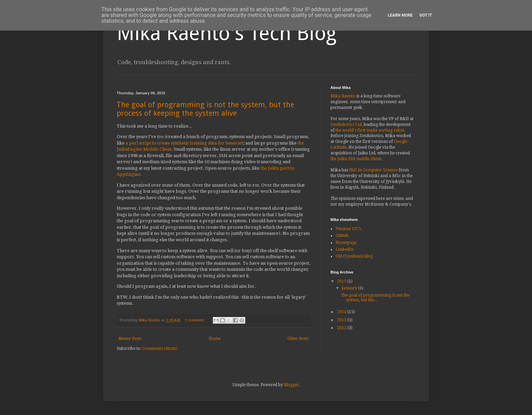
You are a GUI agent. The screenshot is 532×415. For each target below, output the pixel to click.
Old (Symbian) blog (354, 256)
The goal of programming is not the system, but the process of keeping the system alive (205, 109)
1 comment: (195, 320)
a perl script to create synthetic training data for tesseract (184, 143)
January (350, 288)
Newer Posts (130, 339)
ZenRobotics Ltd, (347, 125)
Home (215, 339)
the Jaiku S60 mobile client (356, 159)
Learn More (400, 15)
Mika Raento (343, 96)
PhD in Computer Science (373, 170)
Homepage (346, 243)
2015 (342, 281)
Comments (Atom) (160, 348)
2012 (342, 328)
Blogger (291, 385)
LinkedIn (345, 249)
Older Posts (298, 339)
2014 (342, 312)
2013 (342, 320)
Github (342, 235)
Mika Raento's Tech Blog (227, 33)
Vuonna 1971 (348, 229)
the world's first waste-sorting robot (370, 130)
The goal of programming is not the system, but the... (375, 298)
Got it (426, 15)
